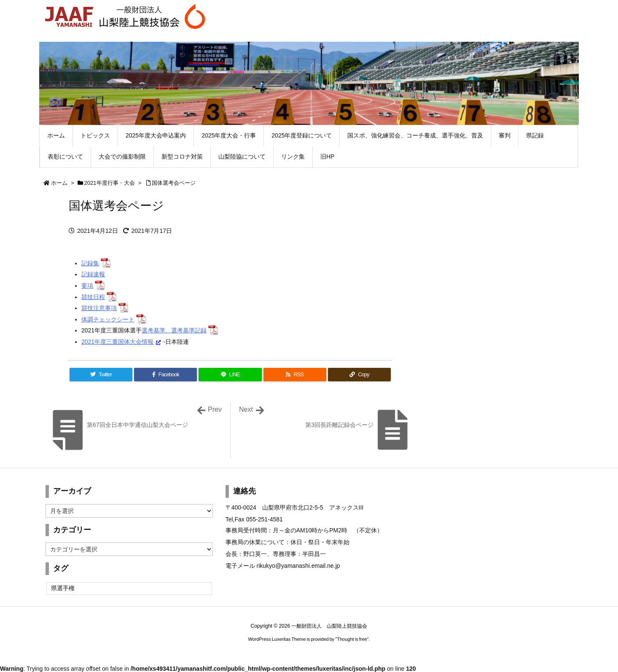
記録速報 (93, 274)
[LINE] (230, 375)
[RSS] (295, 375)
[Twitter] (101, 375)
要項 (87, 286)
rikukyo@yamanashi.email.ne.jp (298, 566)
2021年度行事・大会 (110, 183)
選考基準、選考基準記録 (174, 330)
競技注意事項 (99, 308)
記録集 (90, 263)
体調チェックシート (108, 319)
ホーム (59, 183)
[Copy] (359, 375)
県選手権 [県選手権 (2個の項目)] (63, 588)
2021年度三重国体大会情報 (117, 342)
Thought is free (352, 639)
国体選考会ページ (174, 183)
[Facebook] (165, 375)
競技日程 (93, 297)
